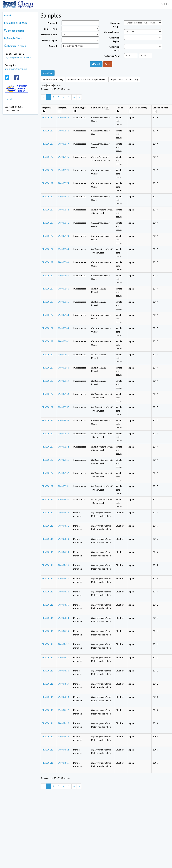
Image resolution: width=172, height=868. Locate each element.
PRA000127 (48, 118)
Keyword (53, 46)
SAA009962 (63, 341)
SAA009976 (63, 157)
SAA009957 (63, 407)
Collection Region (114, 39)
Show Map (48, 73)
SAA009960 (63, 368)
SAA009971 (63, 223)
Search (96, 64)
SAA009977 (63, 144)
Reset (108, 64)
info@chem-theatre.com (16, 69)
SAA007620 (63, 671)
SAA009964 (63, 315)
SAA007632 (63, 513)
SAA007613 (63, 763)
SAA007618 (63, 697)
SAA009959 (63, 381)
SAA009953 (63, 460)
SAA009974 (63, 183)
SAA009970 (63, 236)
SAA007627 (63, 579)
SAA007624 (63, 618)
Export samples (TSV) (53, 79)
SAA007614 (63, 750)
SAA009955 (63, 434)
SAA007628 (63, 565)
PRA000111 (48, 513)
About (8, 15)
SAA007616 (63, 723)
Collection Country (114, 49)
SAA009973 (63, 197)
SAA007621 (63, 658)
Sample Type (50, 29)
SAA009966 (63, 289)
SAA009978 (63, 131)
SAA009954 (63, 447)
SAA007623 (63, 631)
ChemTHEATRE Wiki (15, 23)
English (165, 4)
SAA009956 (63, 420)
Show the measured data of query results (87, 79)
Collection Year (112, 56)
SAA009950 (63, 499)
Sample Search (14, 38)
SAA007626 (63, 592)
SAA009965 (63, 302)
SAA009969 (63, 249)
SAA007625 (63, 605)
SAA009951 (63, 486)
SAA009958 (63, 394)
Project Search (14, 31)
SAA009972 (63, 210)
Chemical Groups (115, 25)
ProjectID (52, 23)
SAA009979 (63, 118)
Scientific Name (49, 35)
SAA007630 (63, 539)
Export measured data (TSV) (125, 79)
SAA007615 (63, 737)
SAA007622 (63, 644)
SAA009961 (63, 355)
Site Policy (10, 99)
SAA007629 (63, 552)
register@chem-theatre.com (18, 57)
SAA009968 (63, 262)
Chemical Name (112, 32)
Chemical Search (15, 46)
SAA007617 (63, 710)
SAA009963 (63, 328)
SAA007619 (63, 684)
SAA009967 (63, 276)
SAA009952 (63, 473)
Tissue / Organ (49, 40)
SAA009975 (63, 170)
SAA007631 (63, 526)
